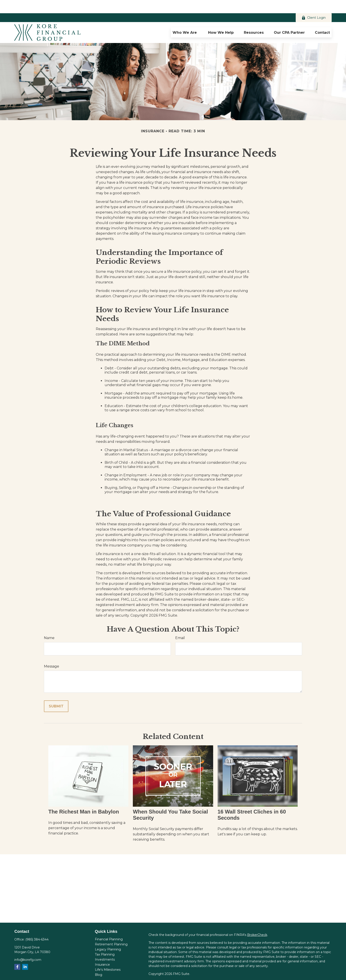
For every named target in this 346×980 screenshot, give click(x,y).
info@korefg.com (28, 946)
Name (49, 625)
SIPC (289, 973)
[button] (185, 19)
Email (180, 625)
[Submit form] (56, 693)
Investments (105, 946)
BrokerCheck (257, 922)
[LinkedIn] (25, 954)
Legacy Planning (108, 936)
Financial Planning (109, 926)
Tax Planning (105, 941)
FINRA (278, 973)
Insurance (102, 951)
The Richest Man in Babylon (84, 798)
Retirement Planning (111, 931)
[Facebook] (17, 954)
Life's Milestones (108, 956)
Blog (99, 961)
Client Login (314, 4)
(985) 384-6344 (37, 926)
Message (52, 653)
